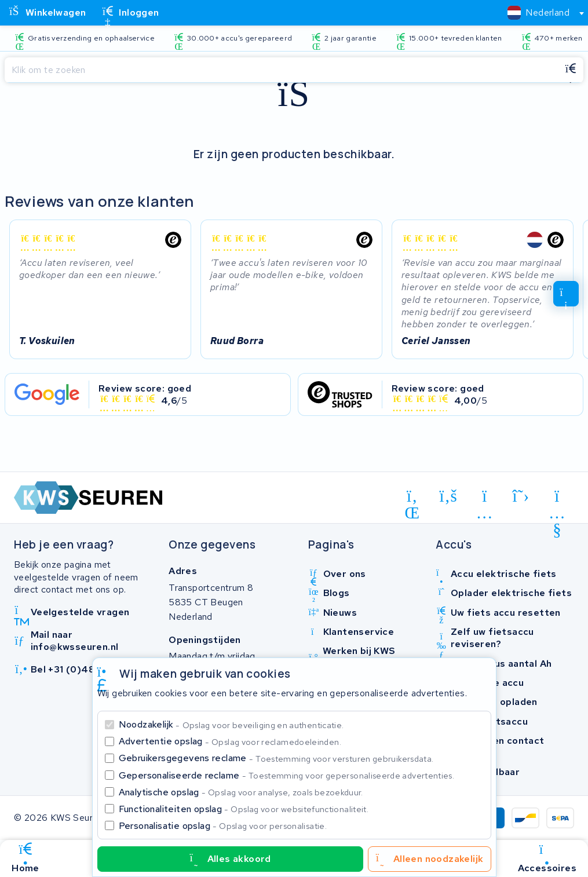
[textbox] (538, 12)
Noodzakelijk (231, 724)
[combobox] (541, 13)
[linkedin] (412, 498)
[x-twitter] (521, 496)
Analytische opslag (241, 792)
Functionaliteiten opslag (244, 809)
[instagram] (485, 498)
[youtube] (557, 498)
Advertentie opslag (230, 741)
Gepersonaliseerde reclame (287, 775)
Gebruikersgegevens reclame (276, 758)
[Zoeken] (281, 70)
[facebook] (449, 496)
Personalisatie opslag (223, 826)
